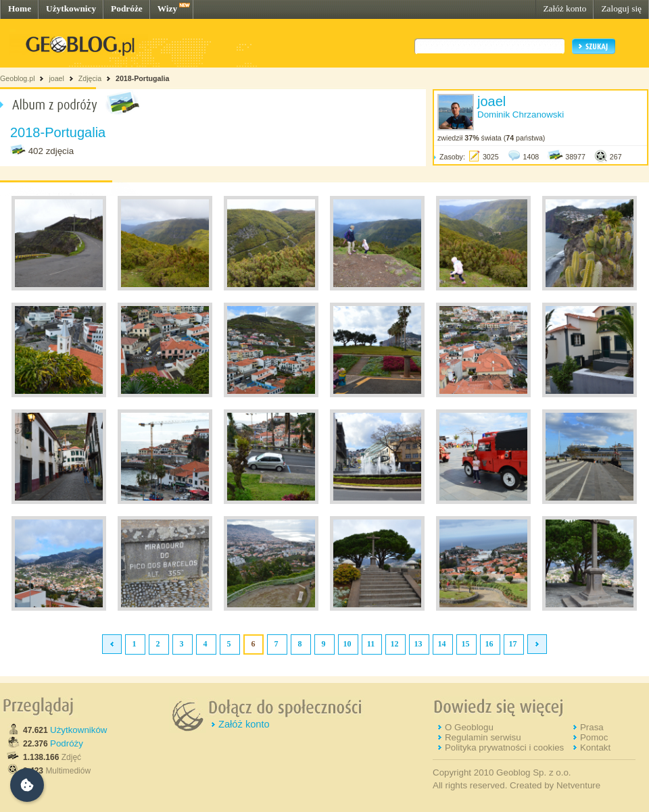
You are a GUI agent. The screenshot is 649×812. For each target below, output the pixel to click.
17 (513, 644)
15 (466, 644)
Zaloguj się (621, 8)
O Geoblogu (469, 727)
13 (418, 644)
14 (442, 644)
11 (371, 644)
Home (20, 8)
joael (56, 78)
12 (395, 644)
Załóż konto (564, 8)
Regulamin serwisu (483, 737)
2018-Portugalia (142, 78)
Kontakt (595, 747)
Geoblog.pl (18, 78)
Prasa (592, 727)
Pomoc (594, 737)
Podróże (127, 8)
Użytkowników (78, 730)
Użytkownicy (71, 8)
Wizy (167, 8)
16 (489, 644)
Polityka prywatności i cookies (504, 747)
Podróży (67, 743)
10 (347, 644)
